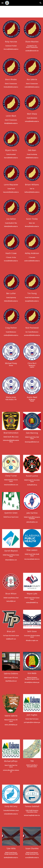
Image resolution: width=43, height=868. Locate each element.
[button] (2, 3)
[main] (11, 45)
